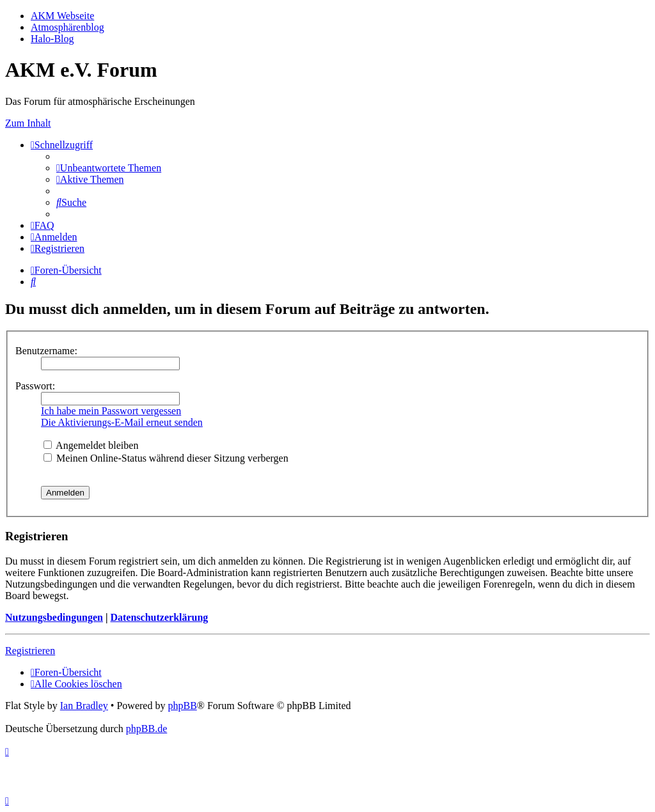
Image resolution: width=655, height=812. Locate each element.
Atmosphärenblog (67, 27)
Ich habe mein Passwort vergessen (111, 411)
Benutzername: (46, 351)
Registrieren (30, 651)
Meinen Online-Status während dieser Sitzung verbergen (166, 458)
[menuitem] (109, 168)
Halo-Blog (52, 39)
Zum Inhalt (28, 123)
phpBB (182, 706)
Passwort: (35, 386)
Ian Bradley (84, 706)
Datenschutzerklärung (159, 617)
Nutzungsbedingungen (54, 617)
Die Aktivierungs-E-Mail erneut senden (122, 422)
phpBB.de (146, 729)
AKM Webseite (62, 16)
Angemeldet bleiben (91, 445)
